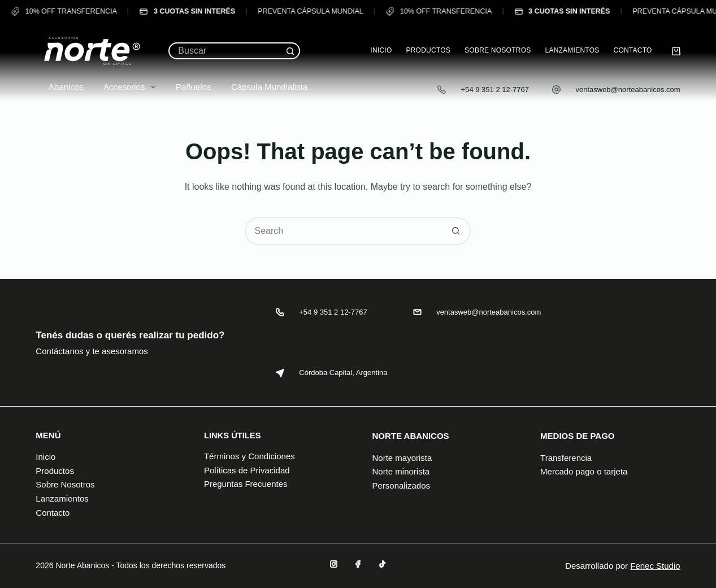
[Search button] (290, 51)
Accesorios (125, 87)
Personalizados (401, 485)
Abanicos (59, 87)
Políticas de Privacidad (247, 470)
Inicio (381, 50)
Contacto (632, 50)
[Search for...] (225, 51)
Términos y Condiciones (249, 456)
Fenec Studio (655, 566)
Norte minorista (401, 471)
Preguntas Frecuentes (246, 484)
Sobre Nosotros (498, 50)
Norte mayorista (402, 458)
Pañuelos (187, 87)
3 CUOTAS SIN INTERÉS (183, 12)
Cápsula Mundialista (263, 87)
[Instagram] (334, 564)
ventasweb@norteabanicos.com (628, 90)
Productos (428, 50)
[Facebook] (358, 564)
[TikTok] (382, 564)
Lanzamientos (572, 50)
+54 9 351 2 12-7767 (495, 90)
